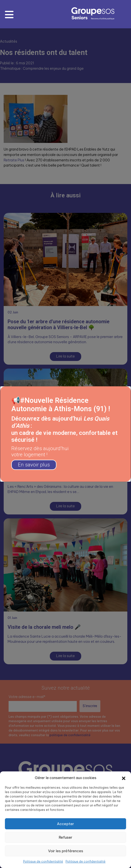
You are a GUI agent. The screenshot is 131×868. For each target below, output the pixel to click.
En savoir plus (34, 465)
